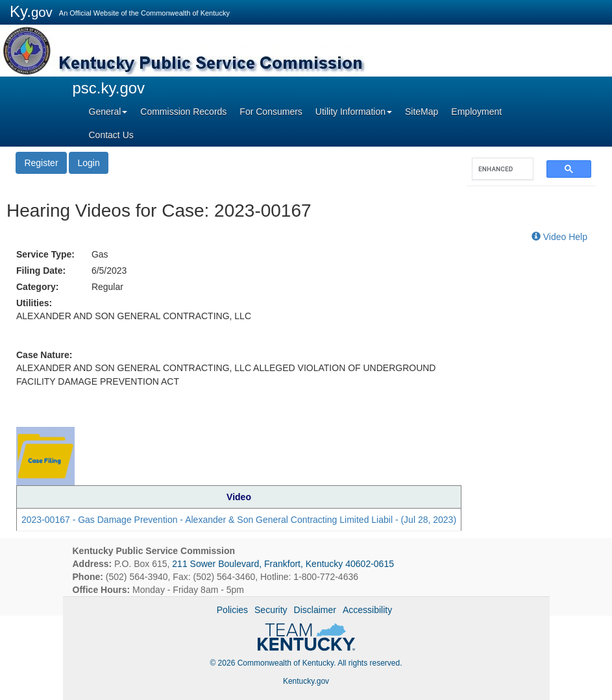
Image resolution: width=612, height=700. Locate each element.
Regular (107, 287)
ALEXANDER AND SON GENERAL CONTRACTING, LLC (134, 316)
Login (88, 163)
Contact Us (111, 135)
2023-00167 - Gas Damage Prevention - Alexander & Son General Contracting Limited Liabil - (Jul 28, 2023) (239, 520)
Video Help (559, 237)
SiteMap (422, 112)
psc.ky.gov (109, 88)
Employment (476, 112)
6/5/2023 (109, 271)
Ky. (31, 11)
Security (271, 610)
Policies (232, 610)
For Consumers (271, 112)
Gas (100, 254)
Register (41, 163)
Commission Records (183, 112)
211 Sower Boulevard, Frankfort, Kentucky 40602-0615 (283, 564)
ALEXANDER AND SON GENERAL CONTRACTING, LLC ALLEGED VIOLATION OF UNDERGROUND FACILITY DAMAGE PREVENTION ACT (226, 375)
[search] (496, 169)
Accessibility (367, 610)
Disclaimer (315, 610)
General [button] (108, 112)
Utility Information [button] (354, 112)
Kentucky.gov (306, 681)
